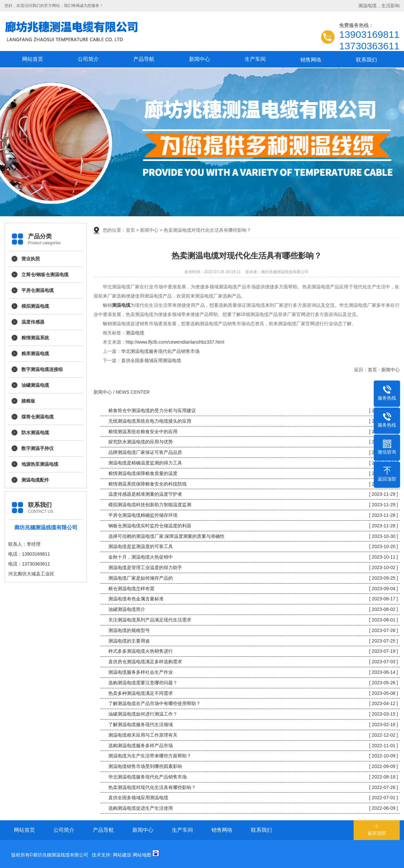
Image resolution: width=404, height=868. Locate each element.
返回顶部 (377, 833)
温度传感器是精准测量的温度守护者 (145, 494)
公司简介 (88, 59)
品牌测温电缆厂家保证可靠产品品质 (145, 452)
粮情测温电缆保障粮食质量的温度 (143, 473)
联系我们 (366, 60)
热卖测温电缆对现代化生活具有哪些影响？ (152, 787)
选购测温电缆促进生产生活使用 (141, 808)
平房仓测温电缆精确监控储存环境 (143, 515)
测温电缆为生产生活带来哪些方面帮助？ (150, 756)
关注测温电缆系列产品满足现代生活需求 (150, 620)
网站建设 (122, 855)
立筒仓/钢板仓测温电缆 (45, 275)
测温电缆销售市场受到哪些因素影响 (145, 766)
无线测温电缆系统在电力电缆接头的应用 (150, 421)
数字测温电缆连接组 (42, 369)
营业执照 (31, 259)
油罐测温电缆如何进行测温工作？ (143, 714)
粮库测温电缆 (35, 354)
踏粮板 (28, 401)
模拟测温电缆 (35, 306)
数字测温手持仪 (38, 448)
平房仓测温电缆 (38, 290)
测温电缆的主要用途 (129, 641)
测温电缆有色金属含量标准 (136, 599)
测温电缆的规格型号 (129, 630)
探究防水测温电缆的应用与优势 (141, 442)
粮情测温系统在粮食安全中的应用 (143, 432)
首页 (130, 230)
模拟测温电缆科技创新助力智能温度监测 (150, 505)
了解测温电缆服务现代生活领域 (141, 724)
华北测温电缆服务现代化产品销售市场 (160, 351)
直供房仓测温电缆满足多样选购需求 (145, 662)
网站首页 (33, 59)
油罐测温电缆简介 (127, 609)
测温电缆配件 (35, 480)
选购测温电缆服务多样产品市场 (141, 746)
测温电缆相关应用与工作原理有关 (143, 735)
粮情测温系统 (35, 338)
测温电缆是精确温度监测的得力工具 (145, 463)
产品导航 (144, 59)
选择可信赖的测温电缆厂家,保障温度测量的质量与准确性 (167, 536)
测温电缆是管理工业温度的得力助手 (145, 567)
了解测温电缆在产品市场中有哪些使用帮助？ (154, 703)
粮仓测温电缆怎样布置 (131, 589)
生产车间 (255, 59)
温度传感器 (33, 322)
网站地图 (142, 855)
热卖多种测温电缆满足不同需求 (141, 693)
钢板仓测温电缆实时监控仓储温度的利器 (150, 526)
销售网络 (311, 60)
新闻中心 (200, 59)
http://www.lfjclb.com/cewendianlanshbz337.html (175, 342)
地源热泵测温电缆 (40, 464)
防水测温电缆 (35, 433)
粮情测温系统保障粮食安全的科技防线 (148, 484)
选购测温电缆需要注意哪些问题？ (143, 683)
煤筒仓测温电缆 (38, 417)
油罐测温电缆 (35, 385)
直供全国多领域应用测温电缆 (151, 360)
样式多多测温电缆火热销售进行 (141, 651)
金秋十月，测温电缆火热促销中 (141, 557)
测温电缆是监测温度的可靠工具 (141, 546)
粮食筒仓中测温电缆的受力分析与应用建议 (152, 410)
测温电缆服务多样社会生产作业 (141, 672)
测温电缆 (135, 333)
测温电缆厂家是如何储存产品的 (141, 578)
